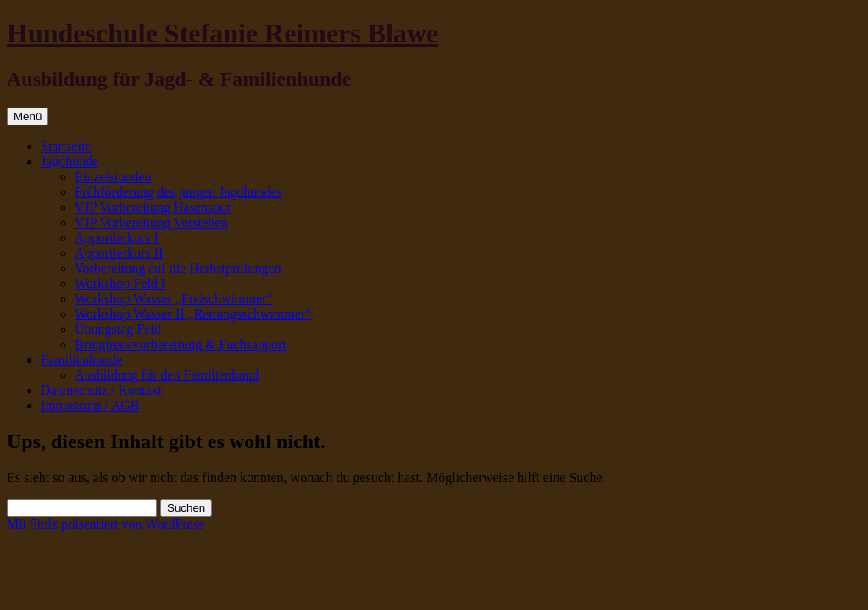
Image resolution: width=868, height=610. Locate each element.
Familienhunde (81, 360)
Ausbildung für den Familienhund (167, 375)
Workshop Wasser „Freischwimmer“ (174, 299)
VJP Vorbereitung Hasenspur (153, 207)
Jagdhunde (70, 161)
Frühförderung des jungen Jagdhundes (178, 192)
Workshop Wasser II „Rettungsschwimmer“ (193, 314)
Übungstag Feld (118, 329)
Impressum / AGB (90, 405)
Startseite (66, 146)
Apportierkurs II (119, 253)
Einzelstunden (113, 177)
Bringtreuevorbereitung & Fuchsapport (181, 344)
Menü (28, 116)
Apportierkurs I (117, 238)
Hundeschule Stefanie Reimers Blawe (223, 33)
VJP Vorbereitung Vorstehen (151, 222)
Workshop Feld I (120, 283)
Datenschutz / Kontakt (101, 390)
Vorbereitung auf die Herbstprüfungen (178, 268)
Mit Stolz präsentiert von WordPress (105, 524)
